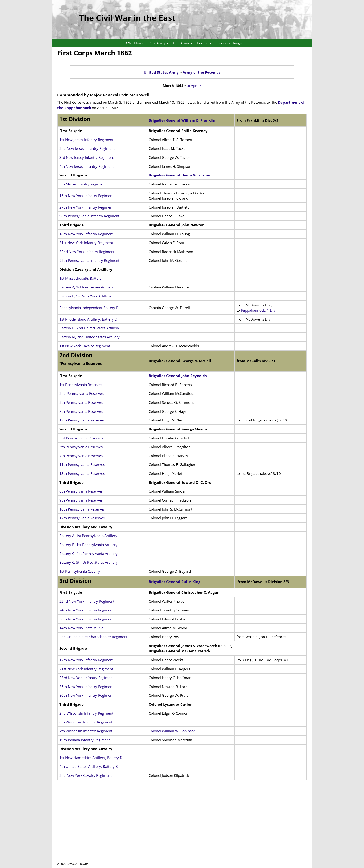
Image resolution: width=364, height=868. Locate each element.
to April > (194, 86)
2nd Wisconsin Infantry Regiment (86, 713)
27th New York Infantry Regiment (86, 207)
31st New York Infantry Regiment (86, 243)
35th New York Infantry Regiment (86, 687)
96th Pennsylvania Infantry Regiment (89, 216)
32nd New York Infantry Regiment (87, 252)
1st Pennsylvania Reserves (81, 385)
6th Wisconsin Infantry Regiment (86, 722)
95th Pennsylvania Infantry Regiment (89, 260)
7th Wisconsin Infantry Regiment (86, 731)
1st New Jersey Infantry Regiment (86, 140)
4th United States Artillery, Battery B (89, 766)
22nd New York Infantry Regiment (87, 601)
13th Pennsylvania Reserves (82, 420)
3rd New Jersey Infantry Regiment (87, 157)
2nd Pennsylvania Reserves (81, 393)
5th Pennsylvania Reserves (81, 402)
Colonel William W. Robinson (172, 731)
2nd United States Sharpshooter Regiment (93, 637)
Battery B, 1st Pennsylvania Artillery (88, 545)
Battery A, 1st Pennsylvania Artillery (88, 536)
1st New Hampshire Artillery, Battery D (91, 758)
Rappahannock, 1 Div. (259, 310)
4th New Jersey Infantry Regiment (87, 166)
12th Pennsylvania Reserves (82, 518)
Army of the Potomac (202, 72)
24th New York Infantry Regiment (86, 610)
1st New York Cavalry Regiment (85, 346)
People (205, 43)
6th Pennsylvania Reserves (81, 491)
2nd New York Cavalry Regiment (85, 775)
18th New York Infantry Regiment (86, 234)
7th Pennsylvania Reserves (81, 456)
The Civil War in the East (127, 18)
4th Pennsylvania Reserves (81, 447)
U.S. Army (184, 43)
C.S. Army (160, 43)
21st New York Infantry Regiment (86, 669)
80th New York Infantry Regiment (86, 695)
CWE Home (135, 43)
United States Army (161, 72)
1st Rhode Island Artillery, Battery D (88, 319)
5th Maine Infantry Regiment (82, 184)
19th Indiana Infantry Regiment (85, 740)
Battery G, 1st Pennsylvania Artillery (89, 554)
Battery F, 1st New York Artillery (85, 296)
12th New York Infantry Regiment (86, 660)
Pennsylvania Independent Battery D (89, 308)
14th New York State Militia (81, 628)
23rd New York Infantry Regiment (87, 678)
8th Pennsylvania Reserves (81, 411)
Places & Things (229, 43)
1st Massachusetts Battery (80, 278)
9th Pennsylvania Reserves (81, 500)
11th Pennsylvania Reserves (82, 464)
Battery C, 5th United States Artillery (89, 562)
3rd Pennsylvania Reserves (81, 438)
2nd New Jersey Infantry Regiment (87, 148)
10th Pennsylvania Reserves (82, 509)
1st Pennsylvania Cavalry (80, 571)
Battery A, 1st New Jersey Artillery (87, 287)
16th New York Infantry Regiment (86, 196)
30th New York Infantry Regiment (86, 619)
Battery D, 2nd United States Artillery (89, 328)
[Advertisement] (182, 829)
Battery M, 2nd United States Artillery (89, 337)
